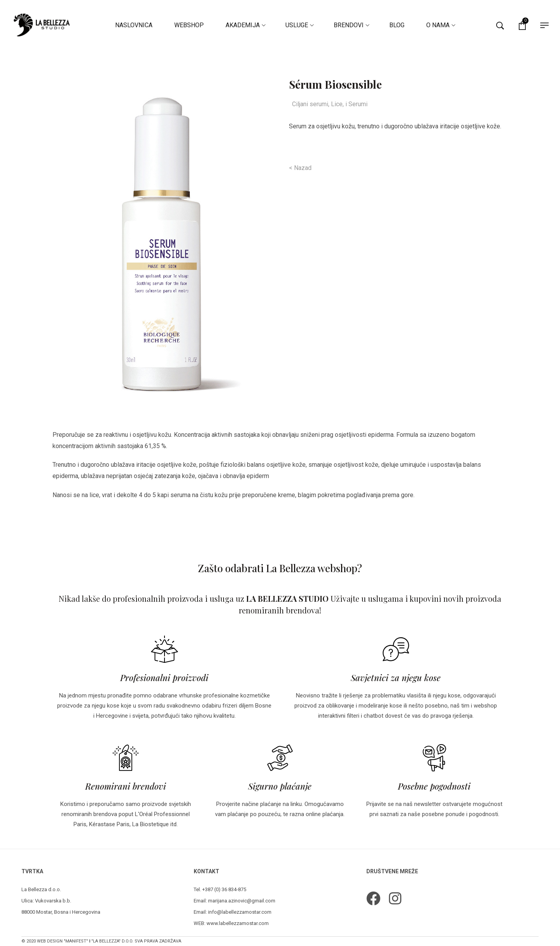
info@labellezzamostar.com (240, 912)
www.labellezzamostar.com (238, 923)
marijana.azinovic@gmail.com (242, 901)
